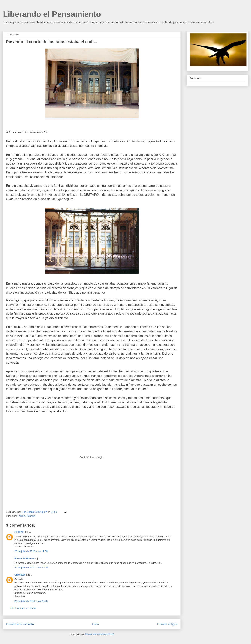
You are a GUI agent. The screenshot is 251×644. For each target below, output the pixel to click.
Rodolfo (19, 532)
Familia (21, 516)
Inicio (95, 624)
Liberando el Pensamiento (52, 14)
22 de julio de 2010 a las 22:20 (31, 568)
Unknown (20, 575)
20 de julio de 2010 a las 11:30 (31, 551)
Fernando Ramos (24, 558)
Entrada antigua (167, 624)
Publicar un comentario (23, 608)
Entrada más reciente (20, 624)
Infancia (31, 516)
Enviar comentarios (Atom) (99, 634)
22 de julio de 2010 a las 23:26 (31, 601)
